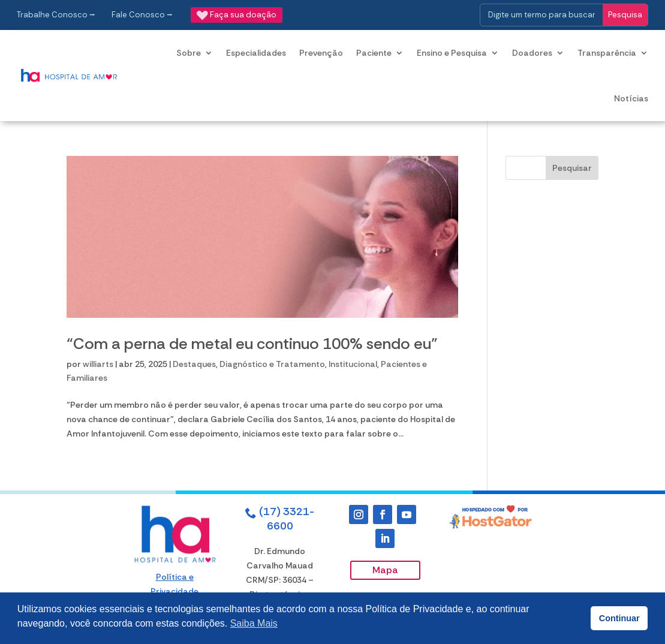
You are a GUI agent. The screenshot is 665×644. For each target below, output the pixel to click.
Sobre (189, 53)
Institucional (353, 364)
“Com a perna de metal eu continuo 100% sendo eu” (252, 344)
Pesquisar (572, 168)
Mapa (385, 570)
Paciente (374, 53)
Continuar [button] (619, 618)
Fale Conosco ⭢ (142, 15)
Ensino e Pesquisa (452, 53)
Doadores (532, 53)
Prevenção (321, 53)
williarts (98, 364)
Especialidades (256, 53)
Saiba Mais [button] (254, 623)
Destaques (194, 364)
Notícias (631, 98)
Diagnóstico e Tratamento (272, 364)
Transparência (607, 53)
